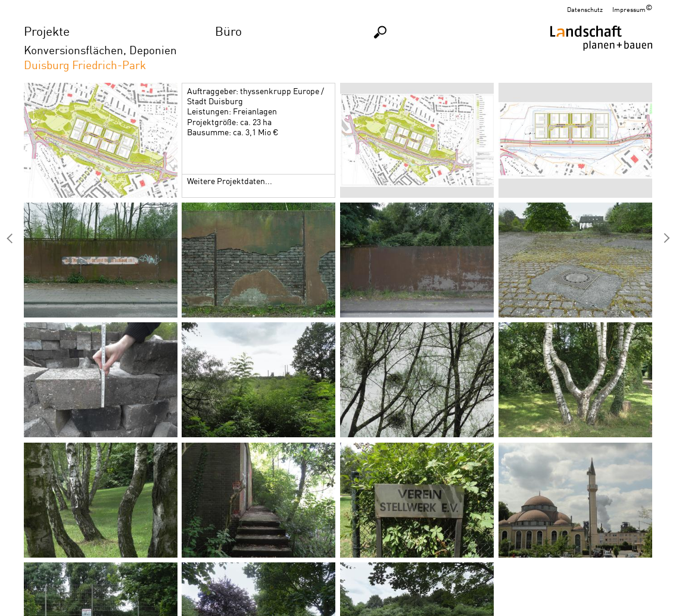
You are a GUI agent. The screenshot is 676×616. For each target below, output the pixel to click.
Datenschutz (585, 10)
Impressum (629, 10)
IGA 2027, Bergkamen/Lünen (10, 238)
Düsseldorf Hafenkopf (666, 238)
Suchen (381, 32)
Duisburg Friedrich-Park (85, 65)
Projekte (47, 31)
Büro (228, 31)
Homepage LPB (601, 52)
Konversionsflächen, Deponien (100, 50)
